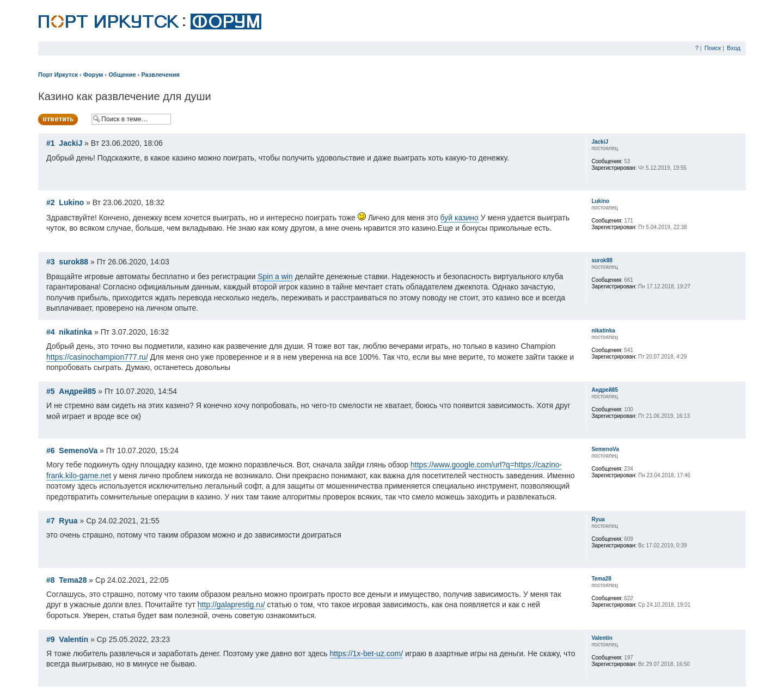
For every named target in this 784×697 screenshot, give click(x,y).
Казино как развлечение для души (125, 96)
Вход (734, 48)
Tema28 (73, 580)
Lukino (71, 202)
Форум (93, 75)
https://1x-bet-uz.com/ (367, 653)
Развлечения (160, 75)
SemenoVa (78, 451)
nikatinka (75, 332)
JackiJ (71, 143)
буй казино (460, 218)
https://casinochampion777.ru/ (97, 357)
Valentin (73, 639)
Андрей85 (77, 391)
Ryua (68, 521)
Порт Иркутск (58, 75)
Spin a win (275, 276)
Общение (122, 75)
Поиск (713, 48)
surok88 (73, 262)
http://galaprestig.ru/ (231, 605)
